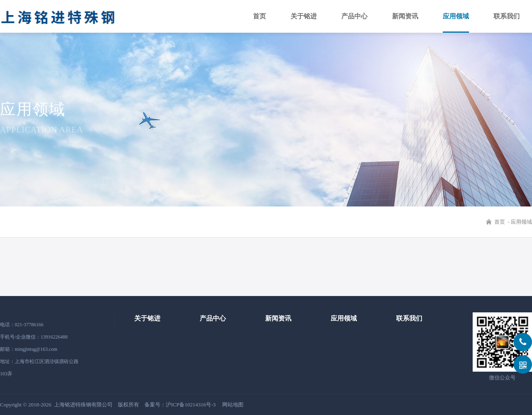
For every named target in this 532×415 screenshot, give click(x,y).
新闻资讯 (405, 16)
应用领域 (456, 16)
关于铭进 (304, 16)
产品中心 (354, 16)
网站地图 (233, 405)
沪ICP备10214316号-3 (191, 405)
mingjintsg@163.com (36, 349)
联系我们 (507, 16)
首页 (259, 16)
